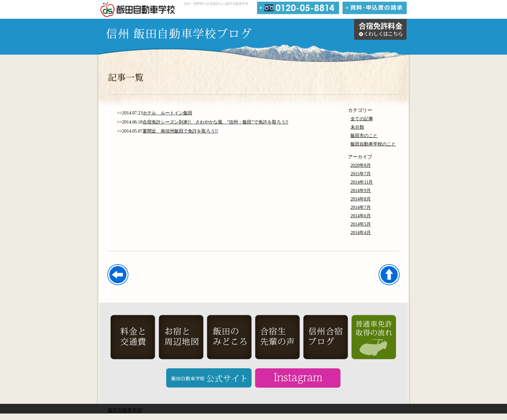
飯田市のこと (364, 136)
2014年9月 (361, 191)
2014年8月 (361, 199)
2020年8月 (361, 165)
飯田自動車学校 (125, 410)
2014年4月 (361, 233)
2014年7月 (361, 207)
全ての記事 (362, 119)
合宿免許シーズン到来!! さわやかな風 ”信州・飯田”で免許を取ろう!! (216, 122)
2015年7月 (361, 174)
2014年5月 (361, 224)
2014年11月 (362, 182)
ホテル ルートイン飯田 (167, 113)
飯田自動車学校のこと (373, 144)
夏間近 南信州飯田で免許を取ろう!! (180, 131)
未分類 (357, 127)
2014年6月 (361, 216)
